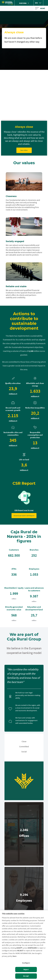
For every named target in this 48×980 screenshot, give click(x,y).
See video (24, 150)
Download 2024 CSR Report (24, 516)
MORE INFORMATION (23, 953)
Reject (26, 969)
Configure (26, 963)
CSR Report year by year (24, 510)
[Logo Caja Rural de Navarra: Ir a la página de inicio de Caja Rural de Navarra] (7, 3)
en (36, 3)
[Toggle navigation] (41, 8)
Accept (26, 976)
